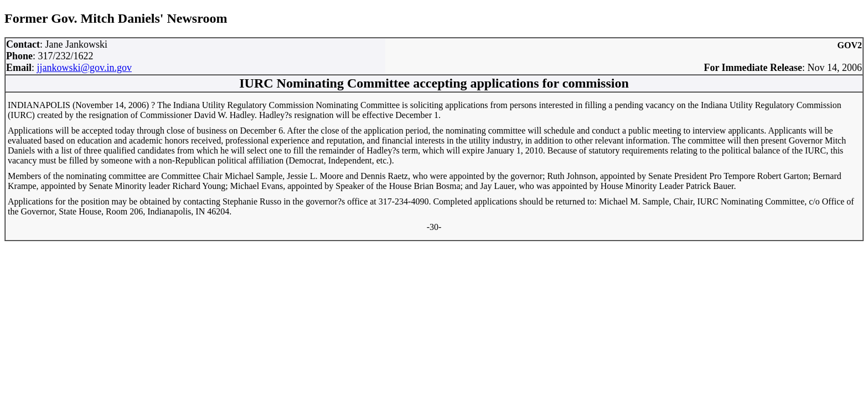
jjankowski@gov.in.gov (84, 68)
